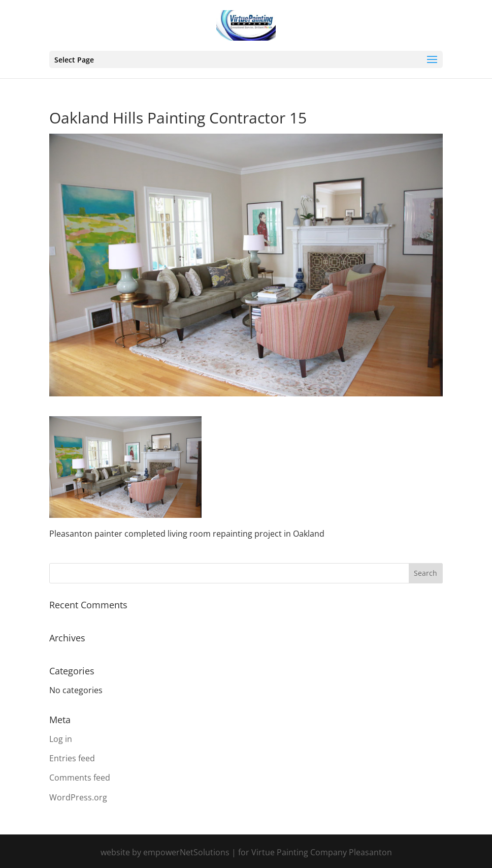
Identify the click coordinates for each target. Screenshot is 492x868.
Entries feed (72, 758)
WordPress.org (78, 797)
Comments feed (80, 778)
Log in (61, 739)
